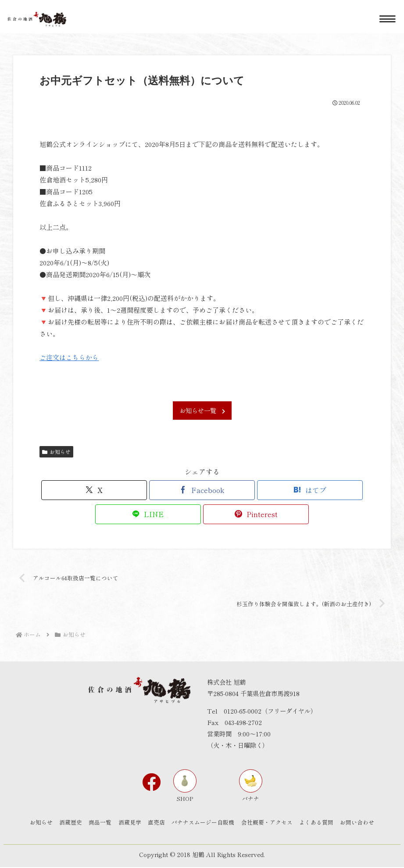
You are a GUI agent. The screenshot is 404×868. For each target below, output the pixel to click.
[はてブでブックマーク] (310, 490)
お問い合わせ (365, 823)
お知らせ (56, 452)
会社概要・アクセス (271, 823)
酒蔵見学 (128, 823)
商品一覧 (96, 823)
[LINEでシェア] (148, 514)
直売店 (156, 823)
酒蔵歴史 (64, 823)
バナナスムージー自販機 (205, 823)
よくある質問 (322, 823)
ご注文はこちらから (69, 357)
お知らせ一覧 (202, 410)
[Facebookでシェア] (202, 490)
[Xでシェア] (94, 490)
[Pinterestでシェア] (256, 514)
